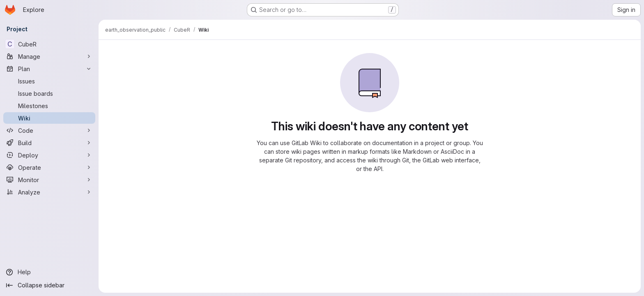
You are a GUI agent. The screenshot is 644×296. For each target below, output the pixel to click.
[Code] (49, 130)
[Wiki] (49, 118)
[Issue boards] (49, 93)
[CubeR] (49, 44)
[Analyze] (49, 192)
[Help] (49, 272)
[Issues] (49, 81)
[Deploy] (49, 155)
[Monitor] (49, 180)
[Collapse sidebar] (49, 285)
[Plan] (49, 69)
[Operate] (49, 167)
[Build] (49, 143)
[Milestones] (49, 106)
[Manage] (49, 56)
